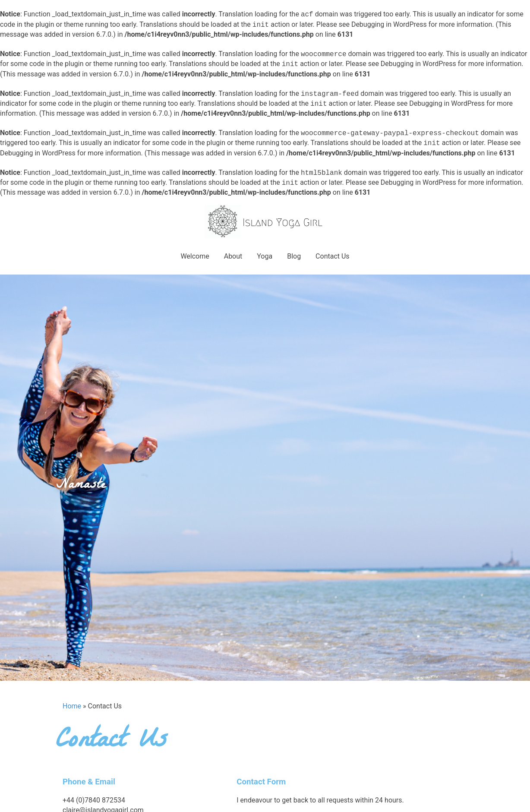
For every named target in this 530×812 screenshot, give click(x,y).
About (233, 256)
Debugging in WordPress (389, 25)
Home (72, 706)
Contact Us (333, 256)
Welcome (195, 256)
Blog (294, 256)
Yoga (265, 256)
